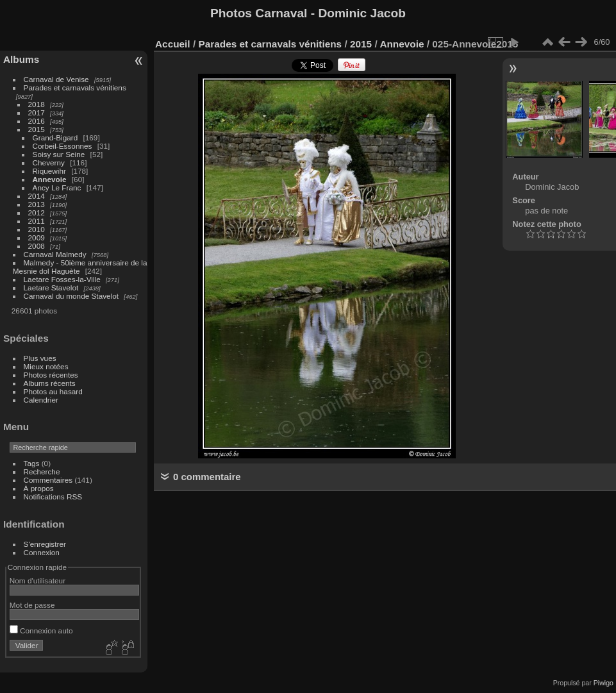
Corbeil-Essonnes (62, 146)
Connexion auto (41, 630)
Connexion (42, 552)
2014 (37, 196)
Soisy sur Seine (59, 154)
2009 (37, 238)
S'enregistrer (45, 544)
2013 (37, 204)
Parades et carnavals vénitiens (75, 88)
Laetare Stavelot (51, 288)
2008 (37, 246)
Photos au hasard (53, 391)
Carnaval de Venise (56, 79)
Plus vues (40, 358)
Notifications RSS (53, 497)
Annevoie (50, 179)
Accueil (173, 44)
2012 (37, 213)
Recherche (42, 472)
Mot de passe (32, 605)
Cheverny (49, 163)
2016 (37, 121)
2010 (37, 229)
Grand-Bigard (55, 138)
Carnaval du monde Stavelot (71, 296)
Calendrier (41, 400)
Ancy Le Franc (57, 188)
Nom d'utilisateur (37, 580)
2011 (37, 221)
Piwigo (604, 683)
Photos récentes (51, 375)
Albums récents (50, 383)
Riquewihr (49, 171)
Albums (21, 59)
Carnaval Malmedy (55, 254)
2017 (37, 113)
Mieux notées (46, 366)
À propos (39, 488)
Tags (32, 463)
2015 (37, 129)
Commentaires (48, 480)
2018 (37, 104)
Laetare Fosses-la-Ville (62, 279)
